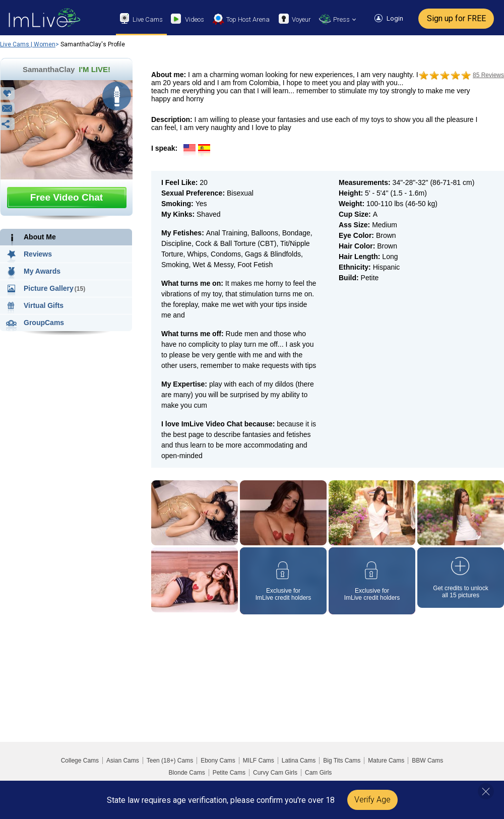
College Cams (80, 761)
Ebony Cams (218, 761)
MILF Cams (259, 761)
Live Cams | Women (28, 44)
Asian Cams (123, 761)
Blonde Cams (187, 773)
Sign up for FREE (456, 18)
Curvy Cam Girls (275, 773)
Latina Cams (299, 761)
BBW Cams (427, 761)
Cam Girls (318, 773)
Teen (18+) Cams (170, 761)
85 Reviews (488, 75)
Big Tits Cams (342, 761)
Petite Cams (229, 773)
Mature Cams (386, 761)
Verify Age (372, 800)
